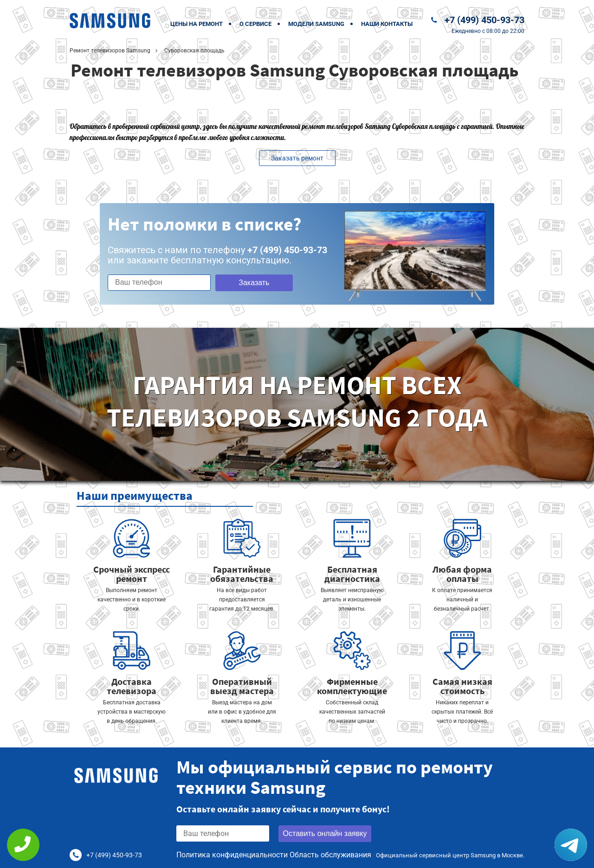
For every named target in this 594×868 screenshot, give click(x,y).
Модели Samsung (316, 24)
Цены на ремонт (197, 24)
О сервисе (255, 24)
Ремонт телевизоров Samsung (110, 51)
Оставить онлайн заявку (325, 833)
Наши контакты (387, 24)
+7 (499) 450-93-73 (484, 20)
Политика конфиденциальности (232, 855)
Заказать (254, 283)
